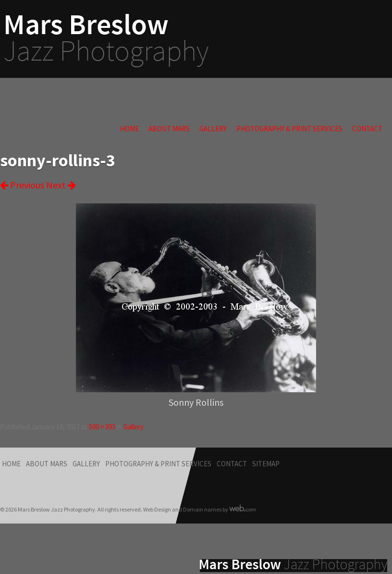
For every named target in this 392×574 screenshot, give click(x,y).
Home (129, 129)
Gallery (213, 129)
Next (61, 185)
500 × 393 (102, 427)
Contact (367, 129)
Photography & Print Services (289, 129)
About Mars (169, 129)
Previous (22, 185)
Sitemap (266, 464)
